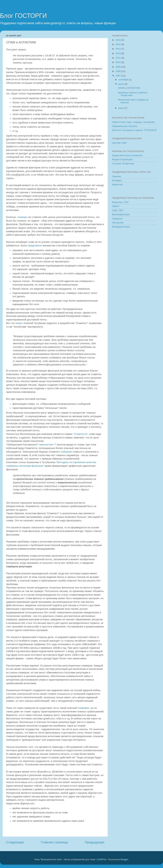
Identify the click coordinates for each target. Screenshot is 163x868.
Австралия (118, 223)
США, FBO (118, 210)
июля (121, 84)
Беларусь (117, 180)
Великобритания (121, 214)
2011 (119, 58)
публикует (67, 452)
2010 (119, 62)
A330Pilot (102, 859)
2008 (119, 71)
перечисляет (46, 445)
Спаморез (83, 708)
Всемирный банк (121, 227)
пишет (19, 323)
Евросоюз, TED (120, 202)
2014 (119, 49)
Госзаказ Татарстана (123, 164)
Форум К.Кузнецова (122, 159)
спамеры (22, 217)
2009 (119, 67)
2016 (119, 40)
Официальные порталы (125, 126)
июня (121, 108)
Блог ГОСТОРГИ (23, 16)
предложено (35, 246)
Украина (116, 176)
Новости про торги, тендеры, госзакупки (133, 122)
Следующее (15, 842)
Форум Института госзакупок (127, 155)
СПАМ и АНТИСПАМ (129, 88)
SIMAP (116, 206)
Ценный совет (120, 143)
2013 (119, 53)
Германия (117, 219)
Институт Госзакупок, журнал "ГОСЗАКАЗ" (134, 130)
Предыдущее (95, 842)
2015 (119, 44)
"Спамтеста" (80, 434)
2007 (119, 76)
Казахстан (117, 184)
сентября (124, 80)
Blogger (124, 859)
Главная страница (54, 842)
